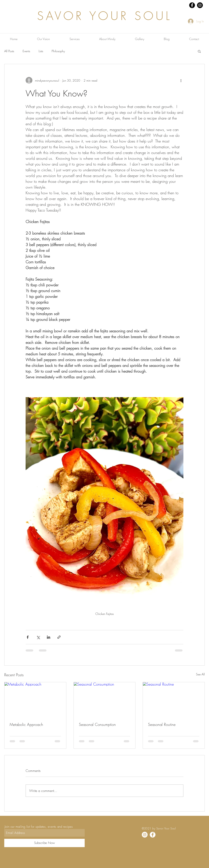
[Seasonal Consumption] (105, 699)
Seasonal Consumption (97, 724)
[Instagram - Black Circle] (200, 5)
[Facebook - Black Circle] (192, 5)
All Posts (9, 51)
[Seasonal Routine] (174, 699)
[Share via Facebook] (28, 637)
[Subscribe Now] (44, 843)
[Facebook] (153, 835)
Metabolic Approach (26, 724)
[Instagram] (145, 835)
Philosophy (58, 51)
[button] (199, 51)
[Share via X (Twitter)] (38, 637)
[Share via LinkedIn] (49, 637)
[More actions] (181, 80)
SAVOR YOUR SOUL (104, 16)
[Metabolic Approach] (35, 699)
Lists (41, 51)
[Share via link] (59, 637)
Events (26, 51)
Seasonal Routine (162, 724)
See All (200, 674)
